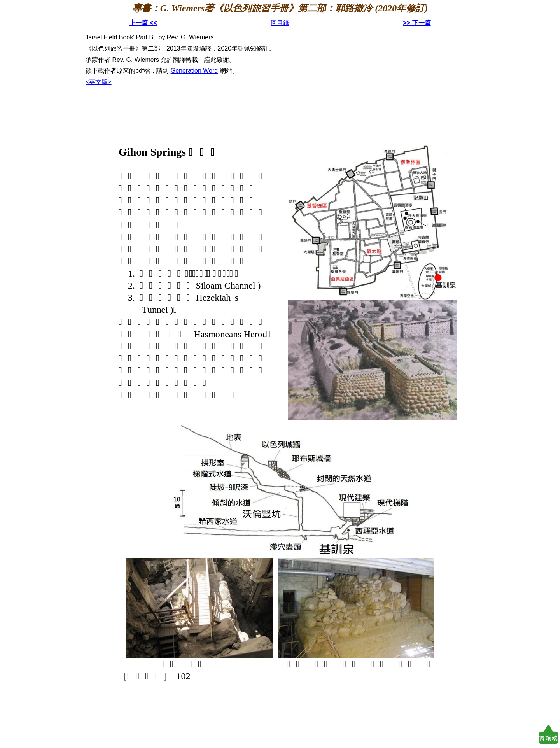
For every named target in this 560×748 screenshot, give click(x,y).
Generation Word (194, 71)
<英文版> (99, 82)
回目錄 (280, 23)
